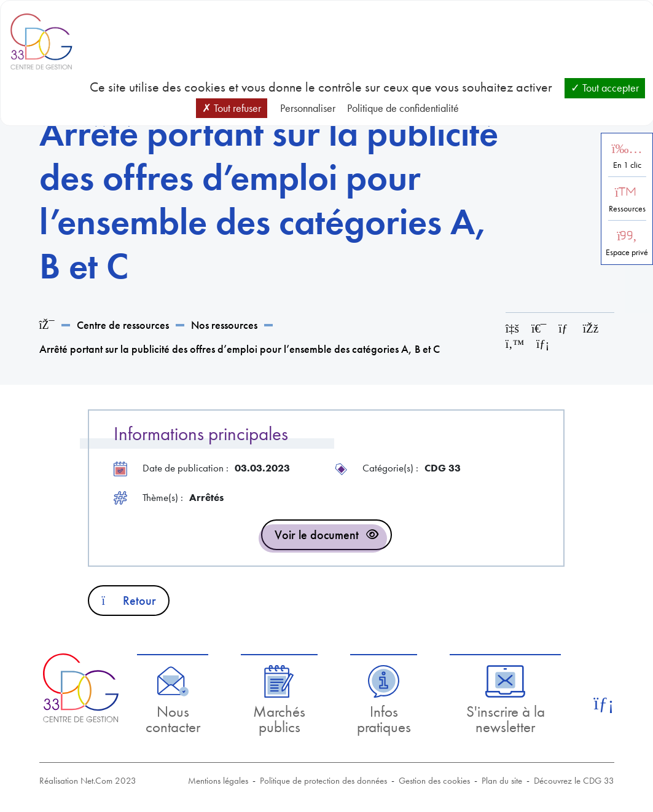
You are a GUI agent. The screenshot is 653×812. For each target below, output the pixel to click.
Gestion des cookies (434, 781)
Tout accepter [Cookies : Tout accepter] (605, 88)
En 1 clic (627, 165)
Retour (129, 601)
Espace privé (627, 252)
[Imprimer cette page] (539, 329)
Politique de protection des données (323, 781)
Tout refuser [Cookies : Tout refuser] (232, 108)
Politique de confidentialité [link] (403, 108)
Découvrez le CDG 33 (574, 781)
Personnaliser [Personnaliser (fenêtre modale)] (308, 108)
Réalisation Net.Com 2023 (88, 781)
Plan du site (502, 781)
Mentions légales (218, 781)
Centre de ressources (123, 325)
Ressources (627, 209)
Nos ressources (224, 325)
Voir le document (317, 535)
